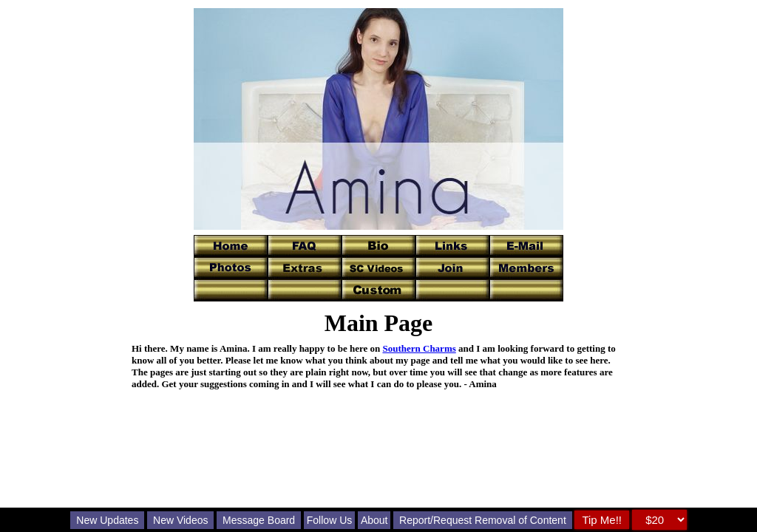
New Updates (107, 520)
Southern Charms (419, 348)
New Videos (180, 520)
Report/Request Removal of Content (483, 520)
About (374, 520)
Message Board (259, 520)
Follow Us (329, 520)
